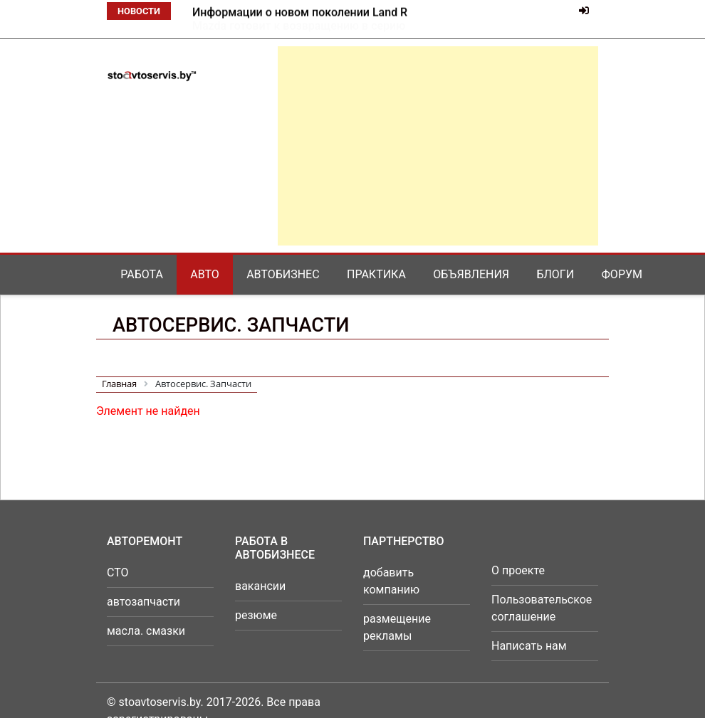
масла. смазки (146, 631)
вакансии (260, 586)
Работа (142, 274)
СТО (118, 573)
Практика (376, 274)
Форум (622, 274)
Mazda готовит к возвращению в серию (299, 12)
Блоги (555, 274)
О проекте (518, 570)
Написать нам (529, 646)
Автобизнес (283, 274)
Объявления (471, 274)
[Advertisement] (438, 146)
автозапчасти (143, 602)
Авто (205, 274)
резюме (256, 615)
